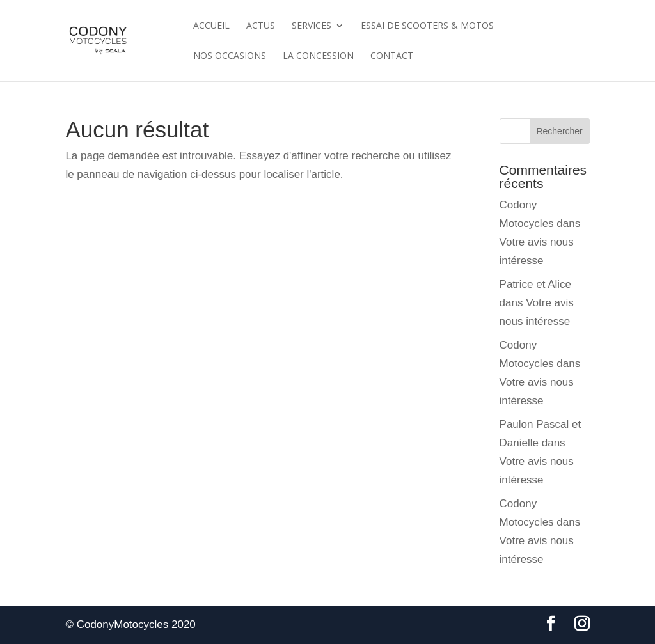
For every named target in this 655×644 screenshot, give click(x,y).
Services (312, 26)
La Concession (318, 56)
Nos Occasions (230, 56)
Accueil (211, 26)
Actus (261, 26)
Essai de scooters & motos (427, 26)
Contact (392, 56)
